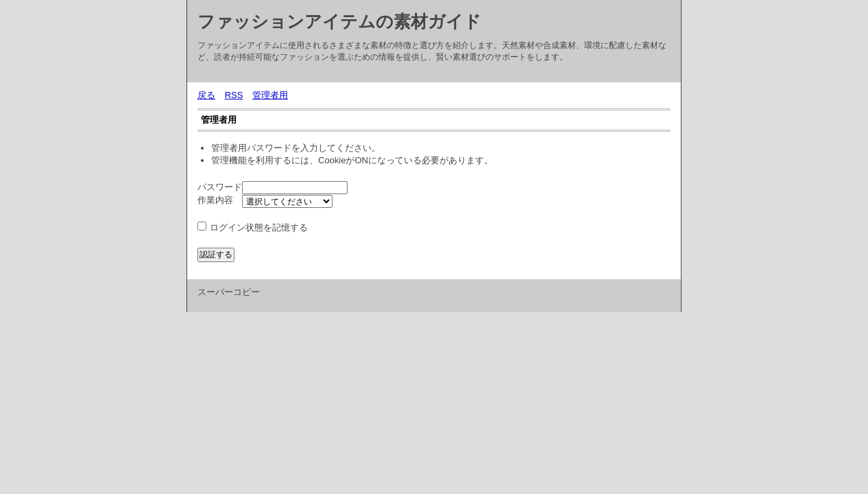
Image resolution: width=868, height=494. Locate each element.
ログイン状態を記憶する (259, 227)
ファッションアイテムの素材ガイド (339, 21)
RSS (234, 95)
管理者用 (270, 95)
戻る (206, 95)
